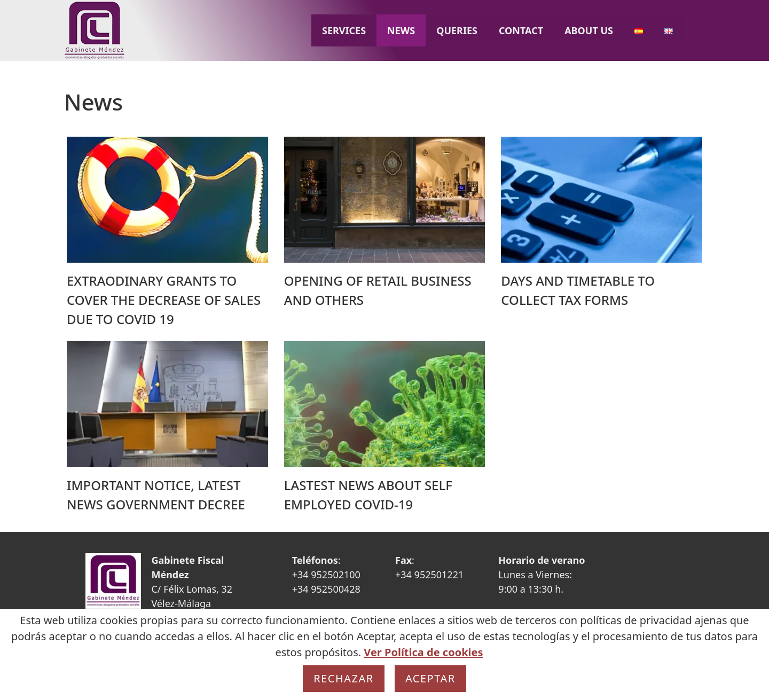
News (401, 30)
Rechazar (343, 678)
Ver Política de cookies (423, 652)
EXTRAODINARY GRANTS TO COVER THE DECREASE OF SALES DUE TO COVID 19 (164, 300)
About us (589, 30)
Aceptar (430, 678)
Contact (521, 30)
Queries (457, 30)
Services (344, 30)
